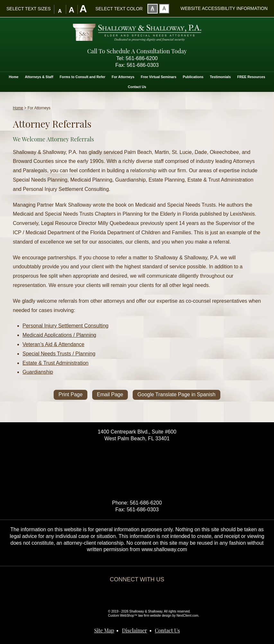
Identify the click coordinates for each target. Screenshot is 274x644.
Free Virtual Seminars (159, 77)
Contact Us (137, 87)
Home (14, 77)
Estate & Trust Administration (55, 363)
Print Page (71, 394)
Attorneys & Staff (39, 77)
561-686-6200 (142, 58)
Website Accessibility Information (224, 8)
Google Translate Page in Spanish (177, 394)
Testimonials (220, 77)
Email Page (110, 394)
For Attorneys (123, 77)
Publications (193, 77)
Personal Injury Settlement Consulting (66, 326)
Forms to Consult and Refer (83, 77)
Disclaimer (135, 630)
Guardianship (38, 372)
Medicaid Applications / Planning (59, 335)
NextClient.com (188, 616)
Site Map (104, 630)
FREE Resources (251, 77)
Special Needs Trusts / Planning (59, 354)
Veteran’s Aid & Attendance (53, 344)
